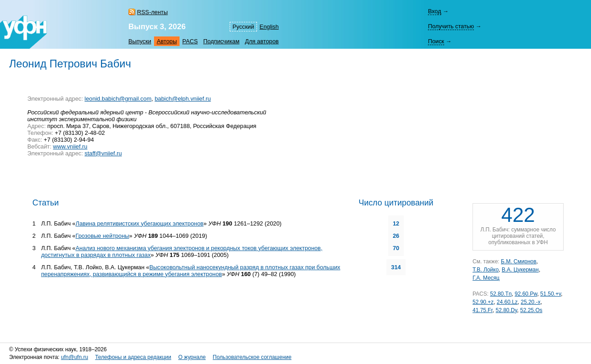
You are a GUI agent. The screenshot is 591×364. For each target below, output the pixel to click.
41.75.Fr (483, 310)
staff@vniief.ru (103, 153)
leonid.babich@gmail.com (118, 99)
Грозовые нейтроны (103, 236)
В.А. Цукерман (520, 270)
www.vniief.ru (70, 146)
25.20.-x (531, 302)
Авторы (167, 41)
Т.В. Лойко (486, 270)
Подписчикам (221, 41)
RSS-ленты (152, 12)
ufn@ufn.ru (75, 357)
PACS (190, 41)
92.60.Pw (526, 294)
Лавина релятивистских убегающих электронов (140, 223)
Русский (243, 27)
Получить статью (451, 26)
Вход (434, 11)
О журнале (192, 357)
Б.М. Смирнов (519, 261)
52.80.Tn (501, 294)
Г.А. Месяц (486, 278)
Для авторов (262, 41)
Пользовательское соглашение (252, 357)
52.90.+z (483, 302)
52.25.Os (532, 310)
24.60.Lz (507, 302)
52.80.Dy (506, 310)
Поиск (436, 41)
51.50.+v (551, 294)
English (269, 27)
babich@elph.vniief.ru (182, 99)
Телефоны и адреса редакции (133, 357)
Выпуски (140, 41)
